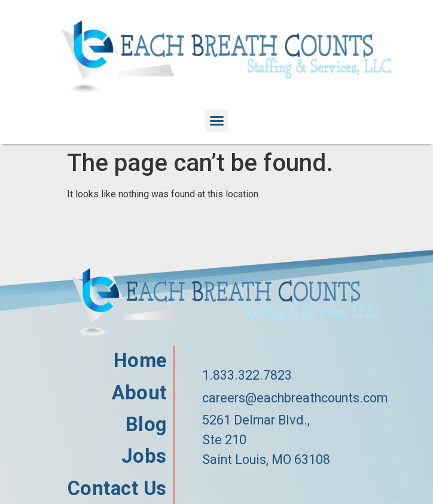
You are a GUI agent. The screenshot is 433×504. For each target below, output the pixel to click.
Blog (146, 425)
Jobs (144, 456)
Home (140, 361)
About (139, 393)
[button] (216, 121)
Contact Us (117, 489)
